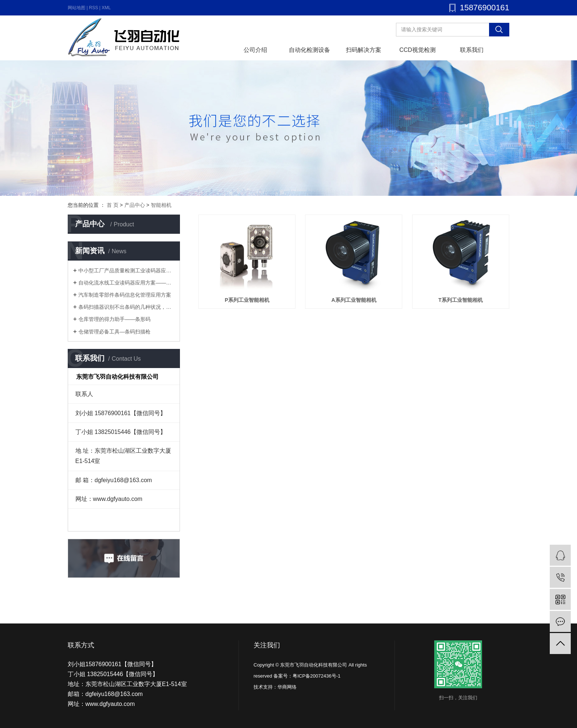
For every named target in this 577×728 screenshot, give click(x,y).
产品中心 (135, 205)
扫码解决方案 (364, 50)
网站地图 (77, 8)
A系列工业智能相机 (354, 300)
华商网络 (287, 687)
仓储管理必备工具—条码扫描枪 (114, 332)
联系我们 (472, 50)
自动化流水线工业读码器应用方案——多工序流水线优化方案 (126, 283)
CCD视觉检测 (417, 50)
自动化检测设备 (309, 50)
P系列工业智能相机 (247, 300)
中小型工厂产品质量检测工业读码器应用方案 (126, 271)
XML (106, 8)
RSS (94, 8)
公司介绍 (255, 50)
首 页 (113, 205)
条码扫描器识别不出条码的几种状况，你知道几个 (126, 307)
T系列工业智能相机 (461, 300)
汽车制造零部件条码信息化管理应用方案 (125, 295)
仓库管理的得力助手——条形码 (114, 319)
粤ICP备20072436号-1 (316, 676)
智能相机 (161, 205)
